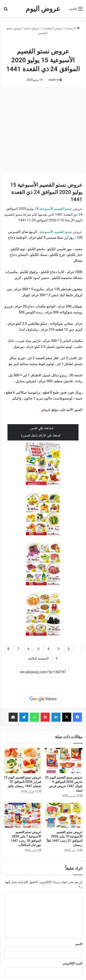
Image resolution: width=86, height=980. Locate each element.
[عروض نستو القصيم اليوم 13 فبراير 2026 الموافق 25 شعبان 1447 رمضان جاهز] (22, 760)
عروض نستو (32, 28)
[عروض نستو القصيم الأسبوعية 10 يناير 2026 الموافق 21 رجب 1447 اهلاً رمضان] (64, 815)
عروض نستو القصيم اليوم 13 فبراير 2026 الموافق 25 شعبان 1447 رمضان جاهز (23, 782)
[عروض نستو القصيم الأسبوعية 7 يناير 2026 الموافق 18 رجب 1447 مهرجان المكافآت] (22, 815)
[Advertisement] (43, 130)
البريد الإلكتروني (72, 963)
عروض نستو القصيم (43, 43)
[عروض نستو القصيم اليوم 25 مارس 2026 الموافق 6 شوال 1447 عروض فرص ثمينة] (64, 760)
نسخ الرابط (43, 682)
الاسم (79, 944)
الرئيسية (72, 28)
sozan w (54, 80)
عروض (46, 410)
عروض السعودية (53, 28)
